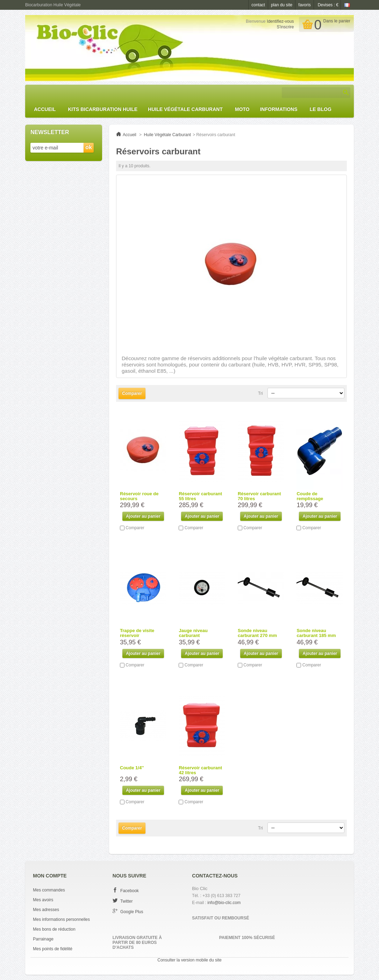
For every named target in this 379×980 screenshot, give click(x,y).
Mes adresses (46, 910)
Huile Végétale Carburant (185, 109)
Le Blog (321, 109)
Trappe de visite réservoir (137, 633)
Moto (242, 109)
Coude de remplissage (310, 496)
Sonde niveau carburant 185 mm (316, 633)
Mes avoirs (43, 900)
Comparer (135, 528)
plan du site (282, 5)
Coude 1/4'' (132, 768)
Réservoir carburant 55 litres (200, 496)
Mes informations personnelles (61, 919)
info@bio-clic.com (224, 903)
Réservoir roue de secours (139, 496)
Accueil (45, 109)
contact (258, 5)
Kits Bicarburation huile (103, 109)
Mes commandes (49, 890)
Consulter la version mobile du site (189, 960)
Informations (278, 109)
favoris (304, 5)
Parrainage (43, 939)
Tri (260, 393)
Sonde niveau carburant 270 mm (257, 633)
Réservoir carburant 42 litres (200, 770)
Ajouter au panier (143, 516)
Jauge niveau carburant (193, 633)
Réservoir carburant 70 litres (259, 496)
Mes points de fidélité (53, 949)
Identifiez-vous (280, 21)
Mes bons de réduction (54, 929)
